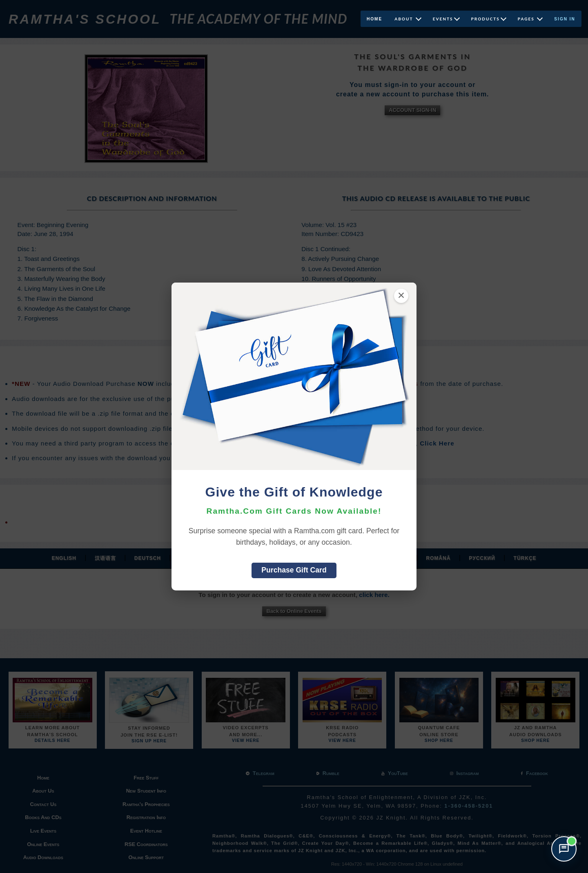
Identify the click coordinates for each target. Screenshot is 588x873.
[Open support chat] (564, 849)
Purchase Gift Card (294, 570)
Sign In (565, 19)
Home (374, 19)
